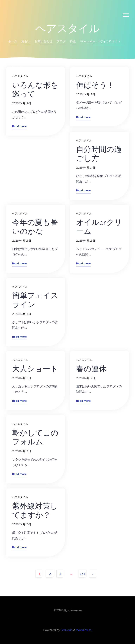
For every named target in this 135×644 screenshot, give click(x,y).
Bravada (66, 630)
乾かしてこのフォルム (35, 437)
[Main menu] (126, 15)
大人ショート (35, 368)
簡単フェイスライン (35, 300)
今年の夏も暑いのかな (35, 227)
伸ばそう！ (95, 85)
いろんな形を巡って (35, 89)
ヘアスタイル (84, 140)
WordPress (84, 630)
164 (82, 574)
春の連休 (91, 368)
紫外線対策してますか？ (35, 510)
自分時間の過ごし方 (99, 153)
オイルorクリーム (99, 227)
